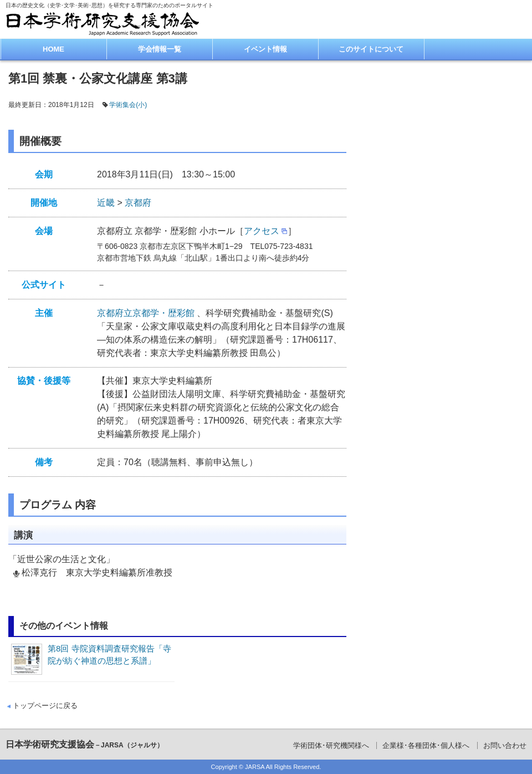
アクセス (262, 231)
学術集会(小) (128, 105)
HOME (53, 49)
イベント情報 (265, 49)
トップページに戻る (45, 706)
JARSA (255, 767)
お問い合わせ (505, 745)
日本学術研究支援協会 (85, 744)
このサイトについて (371, 49)
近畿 (106, 203)
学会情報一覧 (160, 49)
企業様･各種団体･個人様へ (426, 745)
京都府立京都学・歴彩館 (147, 313)
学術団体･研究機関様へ (331, 745)
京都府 (138, 203)
